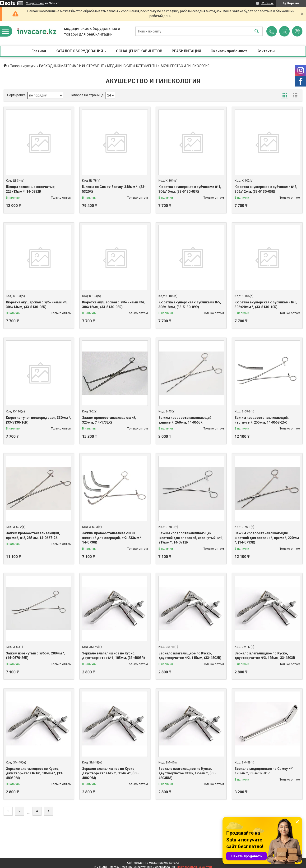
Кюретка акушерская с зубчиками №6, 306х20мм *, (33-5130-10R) (266, 305)
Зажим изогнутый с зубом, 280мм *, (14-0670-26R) (36, 656)
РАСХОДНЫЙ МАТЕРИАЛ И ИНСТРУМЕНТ (72, 66)
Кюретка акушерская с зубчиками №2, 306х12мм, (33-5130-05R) (266, 189)
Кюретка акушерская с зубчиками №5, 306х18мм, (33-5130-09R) (190, 305)
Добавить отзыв (297, 31)
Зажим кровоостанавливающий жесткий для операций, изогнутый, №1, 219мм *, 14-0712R (191, 538)
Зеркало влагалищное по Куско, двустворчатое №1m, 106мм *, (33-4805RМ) (35, 773)
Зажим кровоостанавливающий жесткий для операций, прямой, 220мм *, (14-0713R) (267, 538)
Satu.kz (174, 863)
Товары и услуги (23, 66)
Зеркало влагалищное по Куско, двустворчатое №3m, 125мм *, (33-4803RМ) (187, 773)
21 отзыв (267, 3)
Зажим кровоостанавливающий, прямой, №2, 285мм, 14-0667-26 (33, 535)
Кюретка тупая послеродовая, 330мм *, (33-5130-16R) (39, 420)
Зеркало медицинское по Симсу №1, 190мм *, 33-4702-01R (265, 771)
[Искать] (257, 31)
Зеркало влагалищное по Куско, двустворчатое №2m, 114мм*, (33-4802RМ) (110, 773)
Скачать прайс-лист (229, 51)
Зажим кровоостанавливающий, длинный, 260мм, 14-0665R (185, 420)
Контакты (266, 51)
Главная (39, 51)
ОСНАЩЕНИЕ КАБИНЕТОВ (139, 51)
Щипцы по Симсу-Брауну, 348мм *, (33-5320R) (114, 189)
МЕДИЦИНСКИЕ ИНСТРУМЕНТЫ (132, 66)
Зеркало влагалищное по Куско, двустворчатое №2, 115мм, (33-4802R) (190, 656)
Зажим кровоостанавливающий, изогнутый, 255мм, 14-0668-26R (262, 420)
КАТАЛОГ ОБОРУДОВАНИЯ (79, 51)
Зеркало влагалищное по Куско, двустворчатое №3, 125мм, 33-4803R (265, 656)
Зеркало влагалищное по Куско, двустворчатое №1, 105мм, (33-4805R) (114, 656)
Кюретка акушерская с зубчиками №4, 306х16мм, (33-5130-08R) (113, 305)
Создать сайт (35, 3)
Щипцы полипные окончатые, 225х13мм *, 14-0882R (31, 189)
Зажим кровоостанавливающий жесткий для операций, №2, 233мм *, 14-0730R (112, 538)
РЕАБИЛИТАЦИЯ (186, 51)
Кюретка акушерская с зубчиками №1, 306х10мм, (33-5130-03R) (190, 189)
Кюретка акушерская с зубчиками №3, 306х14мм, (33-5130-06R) (37, 305)
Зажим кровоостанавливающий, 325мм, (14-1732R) (109, 420)
